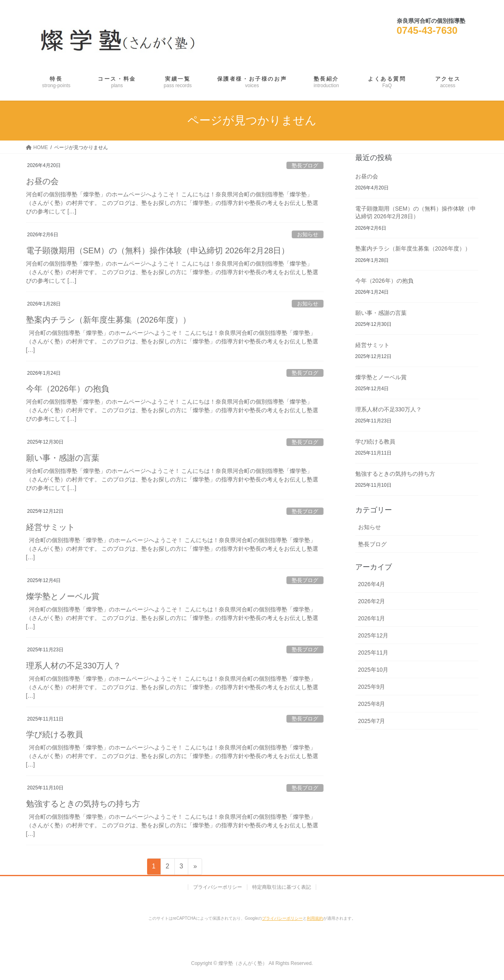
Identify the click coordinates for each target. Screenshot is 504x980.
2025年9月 (372, 687)
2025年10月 (373, 670)
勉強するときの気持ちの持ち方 (83, 804)
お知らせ (308, 234)
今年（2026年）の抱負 (68, 389)
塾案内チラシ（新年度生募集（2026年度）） (109, 320)
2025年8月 (372, 704)
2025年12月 (373, 635)
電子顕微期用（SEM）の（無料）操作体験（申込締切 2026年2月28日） (158, 250)
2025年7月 (372, 721)
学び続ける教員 (55, 734)
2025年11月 (373, 653)
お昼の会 (42, 181)
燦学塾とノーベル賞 (63, 596)
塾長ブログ (305, 166)
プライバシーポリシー (218, 887)
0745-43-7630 (427, 30)
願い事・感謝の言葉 (63, 458)
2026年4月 (372, 584)
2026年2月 (372, 601)
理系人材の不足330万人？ (74, 666)
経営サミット (51, 527)
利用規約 (315, 918)
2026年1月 (372, 618)
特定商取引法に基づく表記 (282, 887)
